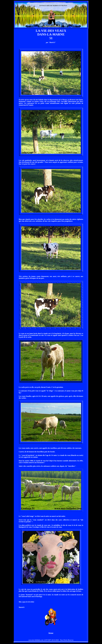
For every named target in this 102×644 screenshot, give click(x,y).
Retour (51, 633)
